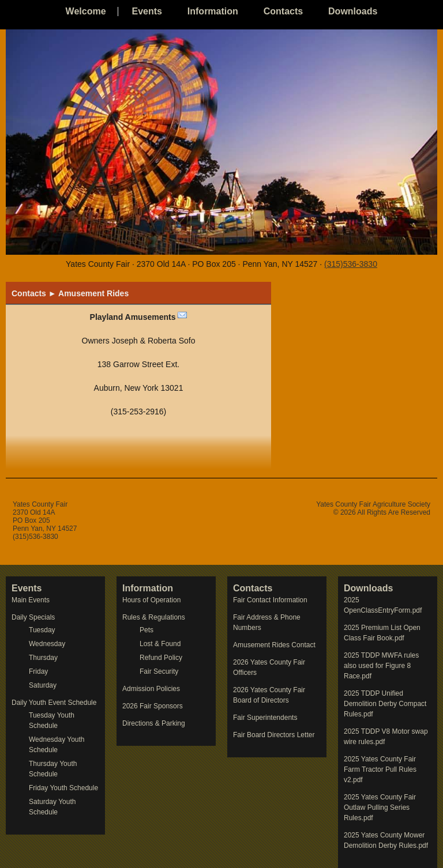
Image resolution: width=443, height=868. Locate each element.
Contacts (283, 11)
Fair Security (159, 671)
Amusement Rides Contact (274, 645)
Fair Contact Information (270, 600)
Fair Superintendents (265, 718)
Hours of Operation (151, 600)
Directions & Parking (154, 723)
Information (213, 11)
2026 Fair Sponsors (153, 706)
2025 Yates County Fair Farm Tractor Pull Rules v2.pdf (380, 769)
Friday (38, 671)
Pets (147, 630)
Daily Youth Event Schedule (54, 703)
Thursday (43, 658)
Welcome (86, 11)
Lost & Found (160, 644)
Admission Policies (151, 689)
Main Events (31, 600)
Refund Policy (161, 658)
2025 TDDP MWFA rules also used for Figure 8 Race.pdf (381, 666)
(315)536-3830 (351, 264)
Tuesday (42, 630)
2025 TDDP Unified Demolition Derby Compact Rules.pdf (385, 704)
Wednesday (47, 644)
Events (147, 11)
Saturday (43, 685)
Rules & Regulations (154, 617)
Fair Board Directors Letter (274, 735)
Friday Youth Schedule (63, 788)
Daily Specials (33, 617)
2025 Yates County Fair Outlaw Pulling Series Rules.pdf (380, 807)
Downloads (353, 11)
